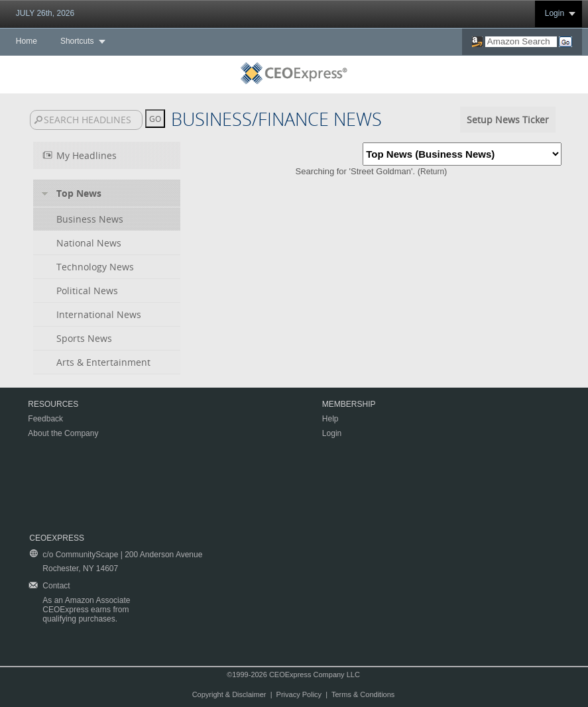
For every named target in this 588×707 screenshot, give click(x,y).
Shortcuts (77, 41)
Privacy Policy (299, 694)
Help (330, 419)
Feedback (45, 419)
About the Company (63, 433)
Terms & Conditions (363, 694)
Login (555, 13)
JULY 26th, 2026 (45, 13)
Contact (56, 586)
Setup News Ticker (508, 120)
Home (27, 41)
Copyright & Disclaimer (229, 694)
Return (432, 172)
